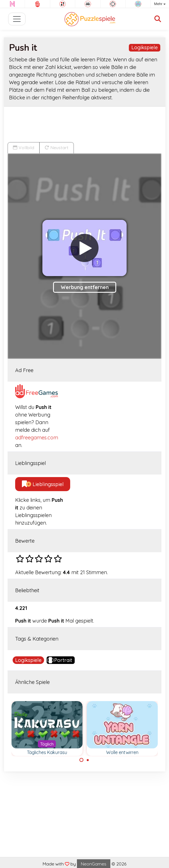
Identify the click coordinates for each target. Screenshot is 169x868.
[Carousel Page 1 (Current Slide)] (81, 760)
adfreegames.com (37, 438)
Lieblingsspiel (43, 484)
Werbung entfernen (85, 287)
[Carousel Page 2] (88, 760)
